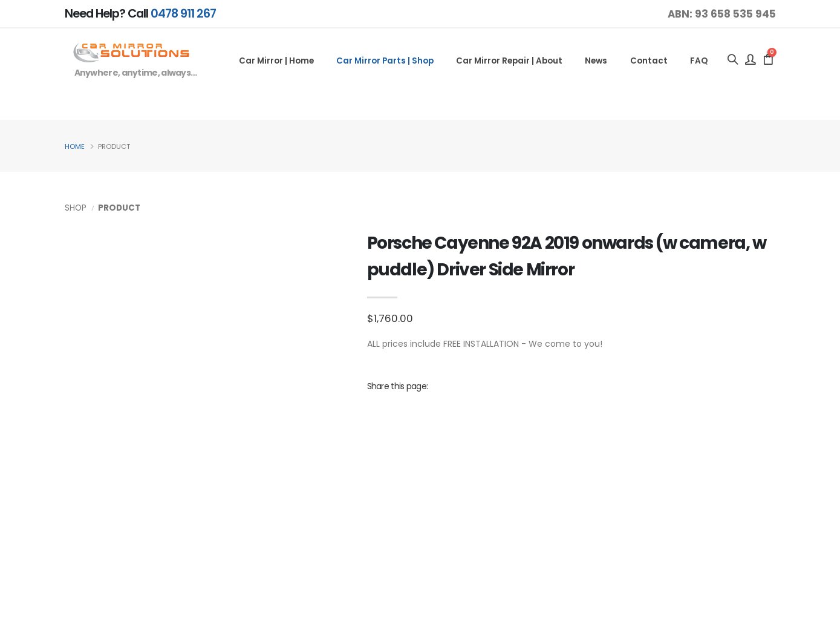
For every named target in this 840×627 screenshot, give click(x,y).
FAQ (699, 61)
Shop (76, 208)
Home (75, 146)
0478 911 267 (183, 13)
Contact (649, 61)
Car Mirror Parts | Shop (385, 61)
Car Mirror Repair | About (509, 61)
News (596, 61)
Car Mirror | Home (276, 61)
